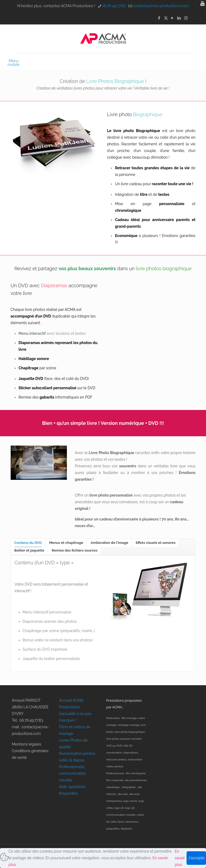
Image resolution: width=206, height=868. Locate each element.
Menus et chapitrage (66, 543)
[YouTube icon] (173, 18)
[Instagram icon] (186, 18)
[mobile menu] (17, 61)
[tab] (28, 543)
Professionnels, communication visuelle (73, 773)
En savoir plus (180, 858)
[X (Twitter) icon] (166, 18)
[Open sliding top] (200, 6)
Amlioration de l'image (109, 543)
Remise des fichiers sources (75, 550)
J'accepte (196, 858)
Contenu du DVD (28, 543)
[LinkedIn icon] (179, 18)
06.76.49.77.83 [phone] (114, 6)
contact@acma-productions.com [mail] (161, 6)
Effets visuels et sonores (155, 543)
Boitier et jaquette (29, 550)
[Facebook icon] (159, 18)
